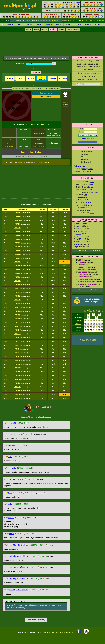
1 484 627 (17, 292)
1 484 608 (17, 364)
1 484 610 (17, 357)
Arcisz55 (11, 479)
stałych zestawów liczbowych (36, 124)
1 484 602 (17, 387)
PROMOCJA (76, 2)
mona (10, 434)
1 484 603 (17, 383)
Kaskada (85, 21)
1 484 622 (17, 311)
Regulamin (83, 250)
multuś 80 (79, 236)
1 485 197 (17, 247)
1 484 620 (17, 319)
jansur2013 (90, 205)
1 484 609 (17, 360)
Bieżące (28, 29)
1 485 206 (17, 213)
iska (10, 446)
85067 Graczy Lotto (88, 340)
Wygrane (29, 25)
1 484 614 (17, 341)
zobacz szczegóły (92, 302)
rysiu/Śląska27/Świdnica (18, 545)
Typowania (49, 25)
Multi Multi (71, 21)
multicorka (12, 468)
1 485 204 (17, 220)
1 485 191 (17, 269)
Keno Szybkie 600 (41, 78)
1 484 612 (17, 349)
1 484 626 (17, 296)
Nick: (89, 129)
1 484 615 (17, 338)
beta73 (78, 226)
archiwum (96, 84)
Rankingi (44, 29)
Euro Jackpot (63, 78)
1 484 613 (17, 345)
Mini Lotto (78, 21)
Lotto (95, 21)
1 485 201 (17, 232)
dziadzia (78, 234)
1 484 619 (17, 322)
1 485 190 (17, 273)
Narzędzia (10, 25)
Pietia (92, 182)
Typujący (53, 29)
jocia (10, 457)
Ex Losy (78, 25)
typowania (88, 84)
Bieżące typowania (46, 93)
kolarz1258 (79, 231)
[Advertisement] (53, 43)
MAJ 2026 (22, 162)
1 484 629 (17, 285)
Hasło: (88, 132)
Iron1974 (79, 239)
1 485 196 (17, 250)
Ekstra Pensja (78, 330)
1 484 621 (17, 315)
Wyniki (20, 25)
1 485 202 (17, 228)
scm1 (92, 213)
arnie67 (87, 210)
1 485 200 (17, 235)
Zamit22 (11, 518)
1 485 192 (17, 266)
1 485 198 (17, 243)
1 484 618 (17, 326)
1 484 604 (17, 379)
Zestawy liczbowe (73, 29)
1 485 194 (17, 258)
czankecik (84, 197)
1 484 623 (17, 307)
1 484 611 (17, 353)
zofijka (11, 534)
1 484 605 (17, 376)
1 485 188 (17, 281)
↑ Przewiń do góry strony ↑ (36, 620)
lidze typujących (88, 169)
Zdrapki (59, 25)
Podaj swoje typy (80, 166)
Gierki (68, 25)
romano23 (12, 423)
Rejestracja (93, 135)
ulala (10, 504)
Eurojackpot (101, 21)
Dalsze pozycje (95, 250)
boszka (91, 190)
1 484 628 (17, 288)
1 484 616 (17, 334)
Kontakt (55, 633)
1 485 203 (17, 224)
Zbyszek (91, 184)
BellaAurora (88, 200)
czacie (42, 134)
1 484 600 (17, 394)
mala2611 (94, 192)
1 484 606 (17, 372)
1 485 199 (17, 239)
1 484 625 (17, 300)
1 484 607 (17, 368)
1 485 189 (17, 277)
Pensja (90, 21)
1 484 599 (17, 398)
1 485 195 (17, 254)
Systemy (88, 25)
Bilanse (36, 29)
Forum (97, 25)
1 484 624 (17, 304)
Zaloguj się (83, 135)
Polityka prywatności (67, 633)
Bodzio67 (89, 202)
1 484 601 (17, 391)
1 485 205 (17, 216)
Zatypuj (61, 29)
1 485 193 (17, 262)
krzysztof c (79, 244)
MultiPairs (91, 290)
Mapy (39, 25)
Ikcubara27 (79, 242)
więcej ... (48, 162)
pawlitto (79, 247)
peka (85, 195)
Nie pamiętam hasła (88, 139)
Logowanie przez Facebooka (88, 142)
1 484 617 (17, 330)
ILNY (88, 208)
